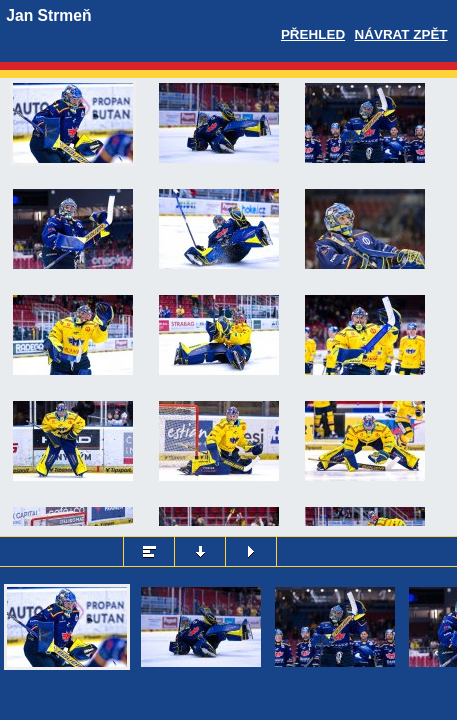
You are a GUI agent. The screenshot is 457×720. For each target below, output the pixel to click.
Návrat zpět (401, 34)
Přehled (313, 34)
